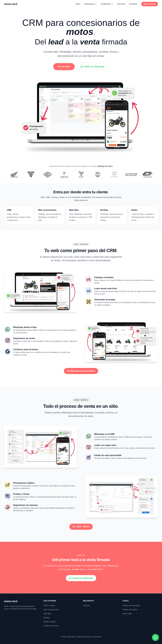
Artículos (121, 4)
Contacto (133, 4)
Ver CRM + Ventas (81, 527)
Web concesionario (51, 610)
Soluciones (91, 4)
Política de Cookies (130, 610)
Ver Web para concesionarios (81, 371)
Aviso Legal (127, 614)
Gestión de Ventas (51, 626)
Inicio (78, 4)
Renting (47, 618)
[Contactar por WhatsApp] (155, 637)
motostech (11, 601)
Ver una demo (150, 4)
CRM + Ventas (49, 606)
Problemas (107, 4)
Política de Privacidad (131, 606)
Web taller (48, 614)
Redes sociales (50, 622)
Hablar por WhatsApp (93, 67)
